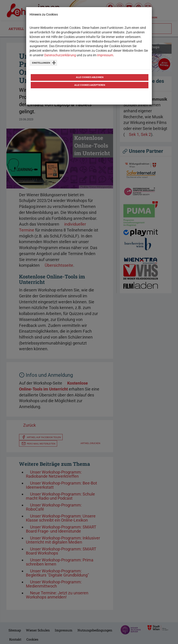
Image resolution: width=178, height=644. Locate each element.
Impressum (105, 55)
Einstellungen (41, 63)
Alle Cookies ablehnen (90, 77)
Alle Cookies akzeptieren (90, 85)
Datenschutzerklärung (60, 55)
